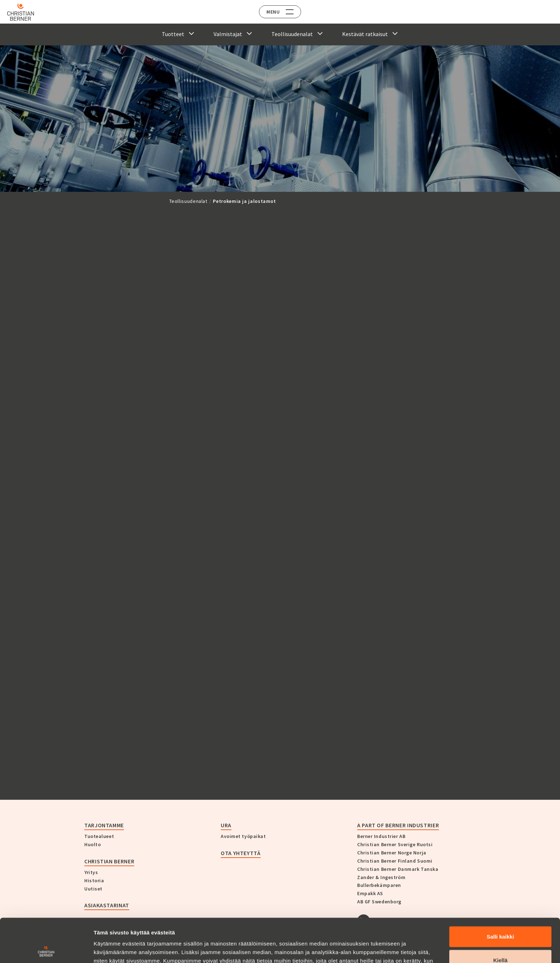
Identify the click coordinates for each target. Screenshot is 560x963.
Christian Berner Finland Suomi (395, 861)
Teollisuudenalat (188, 201)
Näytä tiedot (382, 949)
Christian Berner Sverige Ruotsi (395, 844)
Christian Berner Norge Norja (392, 853)
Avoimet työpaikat (243, 836)
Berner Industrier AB (381, 836)
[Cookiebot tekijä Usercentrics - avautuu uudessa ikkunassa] (46, 949)
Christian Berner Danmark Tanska (398, 869)
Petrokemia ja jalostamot (244, 201)
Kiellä (500, 916)
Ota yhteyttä (241, 853)
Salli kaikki (501, 893)
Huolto (92, 844)
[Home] (26, 12)
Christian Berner (109, 861)
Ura (226, 825)
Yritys (91, 872)
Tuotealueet (99, 836)
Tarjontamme (104, 825)
